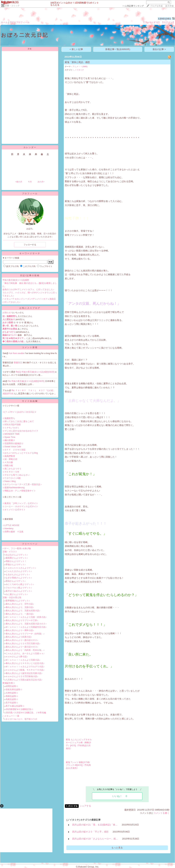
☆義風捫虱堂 (9, 456)
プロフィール (23, 22)
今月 (30, 182)
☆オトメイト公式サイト (14, 510)
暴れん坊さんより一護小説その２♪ (22, 640)
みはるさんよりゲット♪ (17, 555)
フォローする (30, 245)
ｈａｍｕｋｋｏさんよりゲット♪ (21, 568)
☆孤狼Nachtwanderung (14, 488)
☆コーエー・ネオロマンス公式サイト (20, 506)
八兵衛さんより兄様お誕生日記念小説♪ (24, 680)
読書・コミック (12, 6)
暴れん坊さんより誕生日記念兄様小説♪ (24, 673)
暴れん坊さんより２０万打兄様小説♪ (23, 643)
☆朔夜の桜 (8, 465)
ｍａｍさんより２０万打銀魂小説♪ (22, 676)
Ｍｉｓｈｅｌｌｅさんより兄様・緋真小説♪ (26, 617)
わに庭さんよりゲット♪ (17, 594)
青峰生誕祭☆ (12, 696)
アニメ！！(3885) (80, 66)
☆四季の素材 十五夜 (13, 532)
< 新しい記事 (76, 49)
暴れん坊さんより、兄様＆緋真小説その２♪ (26, 624)
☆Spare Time (9, 437)
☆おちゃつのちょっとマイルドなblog (20, 453)
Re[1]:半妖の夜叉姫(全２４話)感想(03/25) (36, 372)
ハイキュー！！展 (11, 716)
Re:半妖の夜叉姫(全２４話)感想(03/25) (27, 381)
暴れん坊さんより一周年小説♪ (20, 630)
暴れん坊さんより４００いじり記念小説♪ (25, 663)
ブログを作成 (156, 6)
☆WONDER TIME (11, 434)
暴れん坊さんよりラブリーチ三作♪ (22, 620)
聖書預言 (18, 363)
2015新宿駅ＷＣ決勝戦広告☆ (19, 709)
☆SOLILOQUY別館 (12, 425)
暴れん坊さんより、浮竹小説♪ (20, 604)
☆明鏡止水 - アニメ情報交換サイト (19, 491)
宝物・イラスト (10, 552)
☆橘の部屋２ (9, 440)
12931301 (165, 19)
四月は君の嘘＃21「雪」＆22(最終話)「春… (95, 825)
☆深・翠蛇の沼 (10, 459)
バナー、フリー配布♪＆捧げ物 (17, 548)
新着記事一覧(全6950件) (118, 49)
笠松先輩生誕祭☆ (14, 689)
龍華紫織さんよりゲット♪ (18, 601)
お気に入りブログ (30, 308)
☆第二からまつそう (12, 469)
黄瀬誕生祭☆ (9, 683)
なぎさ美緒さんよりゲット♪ (19, 578)
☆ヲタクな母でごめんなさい (16, 475)
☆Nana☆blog (9, 481)
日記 (12, 22)
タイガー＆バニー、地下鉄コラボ (21, 719)
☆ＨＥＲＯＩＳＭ (11, 472)
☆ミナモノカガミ (11, 428)
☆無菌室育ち (9, 418)
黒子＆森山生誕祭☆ (15, 706)
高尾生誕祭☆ (12, 699)
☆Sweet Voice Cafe (12, 447)
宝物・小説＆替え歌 (12, 597)
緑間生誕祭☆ (12, 686)
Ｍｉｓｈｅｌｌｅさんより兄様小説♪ (23, 660)
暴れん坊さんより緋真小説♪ (19, 637)
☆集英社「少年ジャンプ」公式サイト (20, 503)
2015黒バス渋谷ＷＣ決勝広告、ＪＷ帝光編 (26, 713)
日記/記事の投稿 (30, 275)
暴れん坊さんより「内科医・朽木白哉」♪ (25, 650)
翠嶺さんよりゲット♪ (16, 565)
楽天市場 (169, 6)
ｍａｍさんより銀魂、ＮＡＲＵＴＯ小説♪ (25, 670)
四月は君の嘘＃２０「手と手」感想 (90, 832)
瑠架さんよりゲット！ (16, 561)
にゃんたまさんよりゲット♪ (19, 571)
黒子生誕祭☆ (12, 703)
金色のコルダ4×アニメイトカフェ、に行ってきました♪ (28, 289)
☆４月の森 (8, 462)
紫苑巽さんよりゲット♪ (17, 558)
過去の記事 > (159, 49)
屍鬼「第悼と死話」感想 (77, 62)
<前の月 (19, 182)
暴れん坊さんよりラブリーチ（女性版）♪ (25, 634)
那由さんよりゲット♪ (16, 581)
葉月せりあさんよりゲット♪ (19, 591)
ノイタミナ (79, 70)
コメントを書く (161, 813)
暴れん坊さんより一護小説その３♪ (22, 647)
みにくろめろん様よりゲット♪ (20, 584)
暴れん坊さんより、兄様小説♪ (20, 607)
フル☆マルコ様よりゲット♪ (19, 588)
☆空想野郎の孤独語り (13, 443)
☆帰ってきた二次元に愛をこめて (18, 421)
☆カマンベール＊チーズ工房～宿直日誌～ (22, 484)
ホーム (4, 22)
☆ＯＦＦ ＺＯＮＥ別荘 (14, 450)
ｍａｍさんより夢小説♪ (17, 657)
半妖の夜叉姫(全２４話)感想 (16, 280)
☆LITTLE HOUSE (11, 525)
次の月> (41, 182)
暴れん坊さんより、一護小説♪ (20, 614)
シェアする (85, 806)
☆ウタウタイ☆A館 (12, 478)
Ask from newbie (17, 353)
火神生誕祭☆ (12, 693)
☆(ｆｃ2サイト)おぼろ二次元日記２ (19, 412)
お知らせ (7, 313)
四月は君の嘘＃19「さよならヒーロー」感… (95, 839)
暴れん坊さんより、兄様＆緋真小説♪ (23, 611)
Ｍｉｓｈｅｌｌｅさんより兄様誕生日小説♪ (26, 627)
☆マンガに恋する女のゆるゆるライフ (20, 431)
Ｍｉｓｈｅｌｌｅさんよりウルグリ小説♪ (25, 667)
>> (133, 6)
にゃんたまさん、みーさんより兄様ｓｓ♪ (25, 653)
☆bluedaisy (8, 528)
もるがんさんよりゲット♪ (18, 575)
